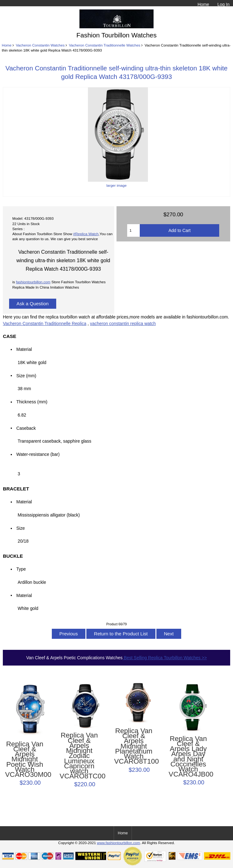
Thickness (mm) (32, 402)
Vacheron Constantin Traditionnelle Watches (105, 45)
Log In (223, 4)
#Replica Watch (86, 234)
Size (21, 528)
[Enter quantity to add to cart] (133, 230)
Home (203, 4)
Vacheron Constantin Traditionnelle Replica (45, 323)
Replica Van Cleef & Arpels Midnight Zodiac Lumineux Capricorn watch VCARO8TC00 (79, 756)
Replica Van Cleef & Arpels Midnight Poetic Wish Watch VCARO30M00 (25, 760)
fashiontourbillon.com (33, 282)
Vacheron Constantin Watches (40, 45)
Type (21, 569)
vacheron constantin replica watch (123, 323)
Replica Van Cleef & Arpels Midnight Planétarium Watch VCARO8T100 (134, 746)
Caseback (26, 428)
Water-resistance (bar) (40, 454)
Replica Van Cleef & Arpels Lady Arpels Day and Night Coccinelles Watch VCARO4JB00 (188, 757)
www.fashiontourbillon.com (119, 843)
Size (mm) (26, 375)
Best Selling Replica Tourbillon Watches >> (165, 658)
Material (24, 349)
